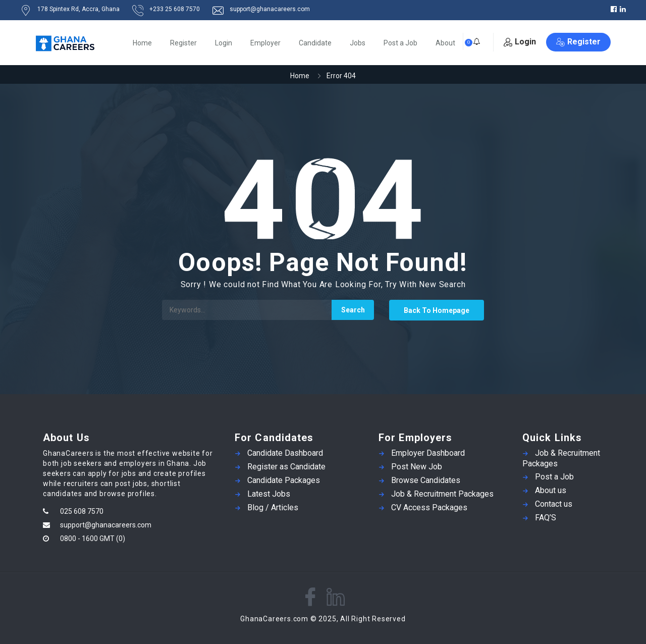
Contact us (554, 504)
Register (183, 43)
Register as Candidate (286, 467)
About (445, 43)
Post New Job (417, 467)
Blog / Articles (273, 507)
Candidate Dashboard (285, 453)
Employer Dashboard (428, 453)
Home (142, 43)
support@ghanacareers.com (106, 525)
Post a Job (400, 43)
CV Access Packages (429, 507)
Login (224, 43)
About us (551, 490)
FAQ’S (546, 518)
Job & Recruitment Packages (442, 494)
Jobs (358, 43)
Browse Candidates (426, 480)
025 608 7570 (82, 511)
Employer (265, 43)
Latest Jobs (269, 494)
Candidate (315, 43)
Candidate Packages (284, 480)
